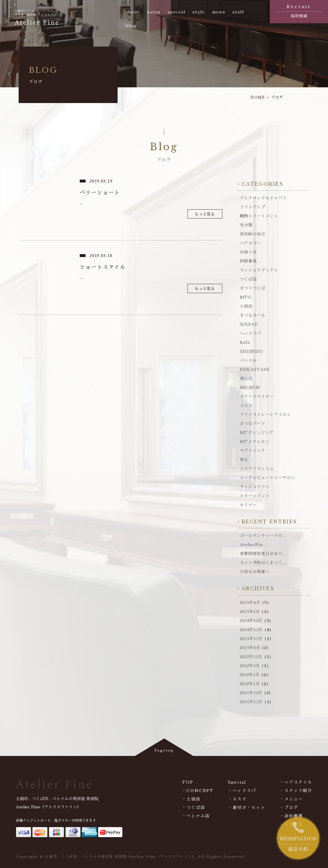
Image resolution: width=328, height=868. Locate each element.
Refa (245, 342)
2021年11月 (251, 702)
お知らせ (248, 252)
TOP (188, 782)
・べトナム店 (196, 816)
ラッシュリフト (255, 487)
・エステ (237, 799)
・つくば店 (194, 807)
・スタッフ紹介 (296, 791)
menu (219, 12)
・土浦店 (191, 799)
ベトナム (248, 360)
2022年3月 (250, 666)
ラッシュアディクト (259, 270)
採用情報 (299, 10)
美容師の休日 (253, 234)
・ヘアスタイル (296, 782)
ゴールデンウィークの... (263, 536)
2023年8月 (250, 648)
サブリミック (253, 451)
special (177, 12)
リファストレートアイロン (265, 414)
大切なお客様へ (255, 572)
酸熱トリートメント (259, 216)
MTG (246, 297)
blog (131, 26)
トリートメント (255, 496)
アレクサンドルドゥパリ (263, 198)
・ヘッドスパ (242, 791)
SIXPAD (249, 324)
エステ (246, 405)
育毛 (244, 460)
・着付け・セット (247, 807)
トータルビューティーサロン (268, 478)
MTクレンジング (257, 433)
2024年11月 (251, 630)
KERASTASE (255, 369)
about (133, 12)
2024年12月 (251, 621)
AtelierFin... (253, 545)
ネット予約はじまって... (263, 563)
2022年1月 (250, 684)
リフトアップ (253, 207)
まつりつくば (253, 288)
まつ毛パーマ (253, 424)
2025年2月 (250, 612)
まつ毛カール (253, 315)
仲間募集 (248, 261)
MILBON (250, 387)
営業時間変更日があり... (263, 554)
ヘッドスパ (251, 333)
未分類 (246, 225)
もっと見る (205, 214)
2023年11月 (251, 639)
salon (154, 12)
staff (239, 12)
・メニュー (291, 799)
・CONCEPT (198, 791)
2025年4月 (250, 603)
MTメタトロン (255, 442)
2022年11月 (251, 657)
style (199, 12)
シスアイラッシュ (257, 469)
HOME (258, 97)
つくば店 (248, 279)
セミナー (248, 505)
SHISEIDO (252, 351)
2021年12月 (251, 693)
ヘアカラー (251, 243)
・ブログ (289, 807)
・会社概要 (291, 816)
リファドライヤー (257, 396)
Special (237, 782)
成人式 (246, 378)
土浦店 (246, 306)
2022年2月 (250, 675)
